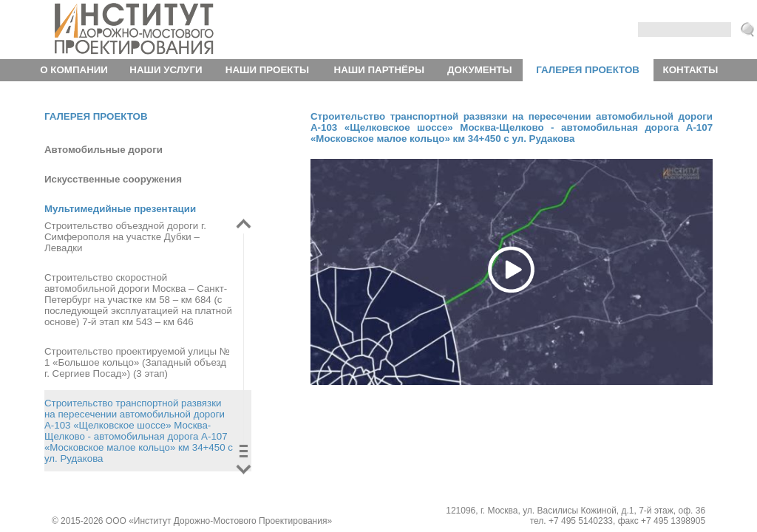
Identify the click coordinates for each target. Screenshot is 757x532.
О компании (74, 70)
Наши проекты (267, 70)
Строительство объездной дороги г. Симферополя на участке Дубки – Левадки (125, 237)
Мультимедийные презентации (120, 209)
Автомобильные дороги (103, 150)
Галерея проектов (588, 70)
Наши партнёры (379, 70)
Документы (479, 70)
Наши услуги (166, 70)
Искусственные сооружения (113, 179)
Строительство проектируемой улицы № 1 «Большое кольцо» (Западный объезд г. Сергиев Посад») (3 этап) (137, 362)
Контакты (691, 70)
